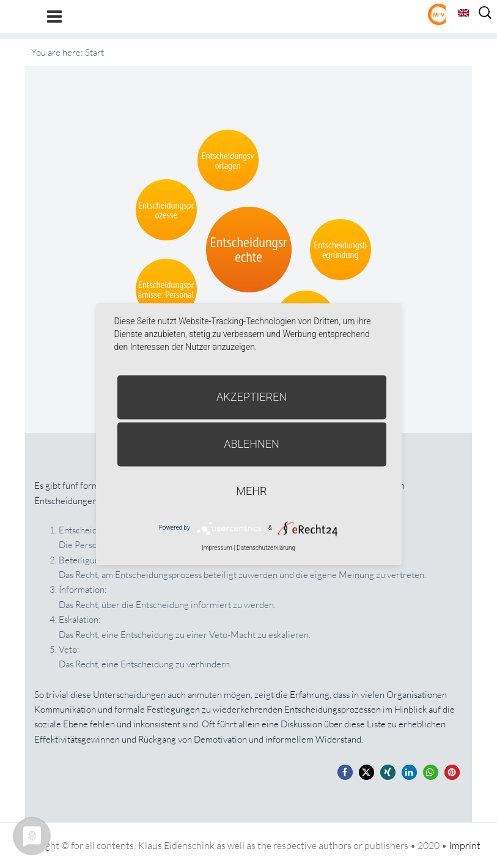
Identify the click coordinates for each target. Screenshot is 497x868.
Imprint (465, 845)
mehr (252, 491)
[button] (345, 772)
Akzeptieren (252, 397)
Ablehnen (252, 444)
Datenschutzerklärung (266, 548)
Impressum (217, 548)
